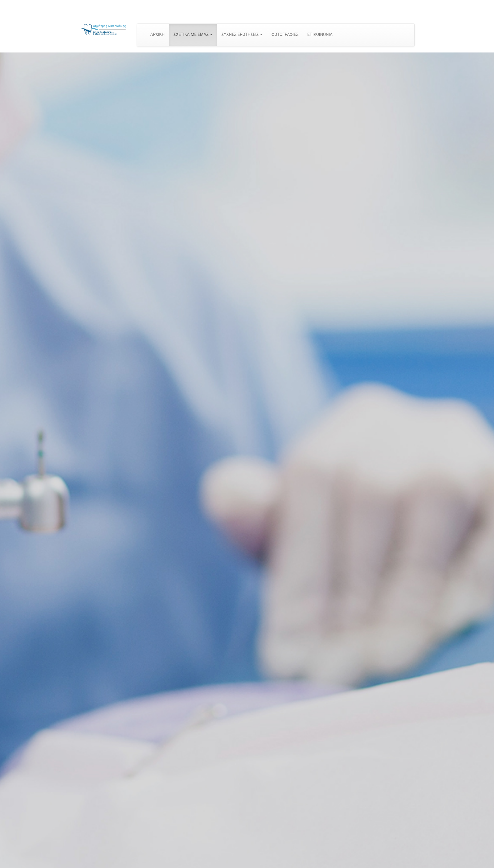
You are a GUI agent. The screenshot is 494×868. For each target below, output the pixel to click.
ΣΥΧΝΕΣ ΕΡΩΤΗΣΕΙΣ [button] (242, 34)
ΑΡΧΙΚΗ (157, 34)
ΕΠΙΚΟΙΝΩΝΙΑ (320, 34)
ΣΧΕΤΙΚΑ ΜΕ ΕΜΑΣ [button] (193, 34)
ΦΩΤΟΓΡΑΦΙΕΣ (285, 34)
